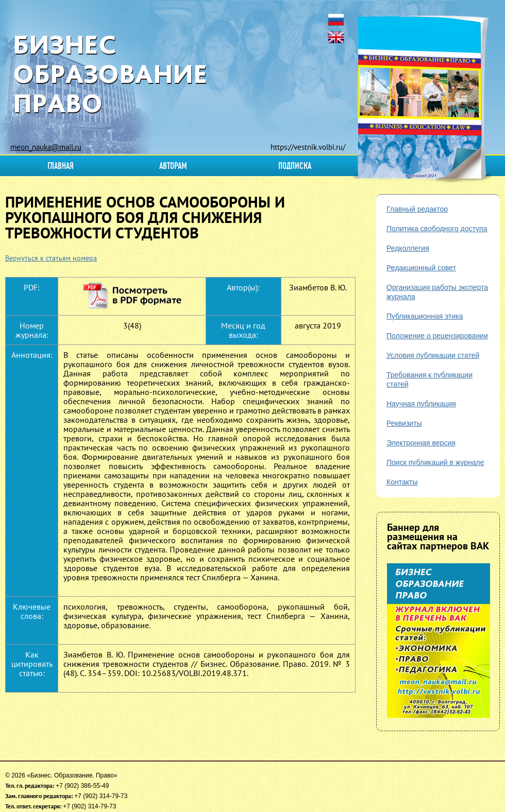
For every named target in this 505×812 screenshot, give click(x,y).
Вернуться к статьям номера (51, 258)
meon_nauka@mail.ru (46, 147)
